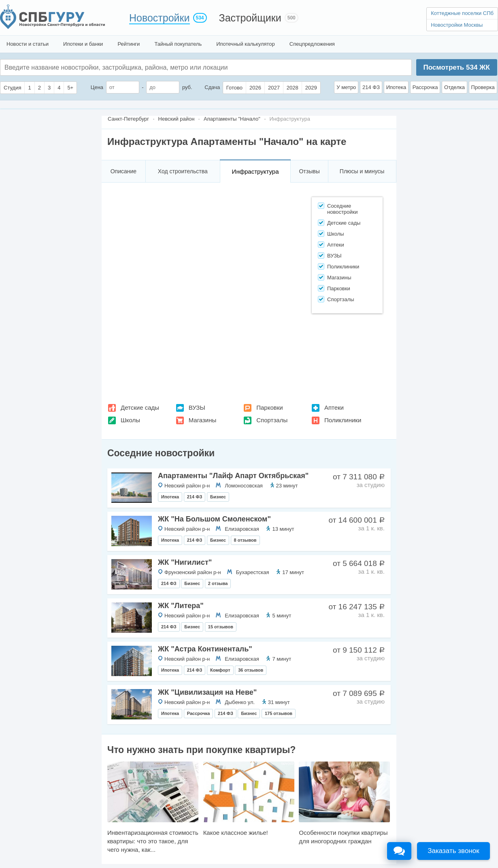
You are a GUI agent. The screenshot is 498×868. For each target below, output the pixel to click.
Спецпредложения (312, 44)
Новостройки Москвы (457, 25)
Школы (130, 420)
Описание (123, 171)
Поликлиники (343, 420)
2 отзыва (218, 583)
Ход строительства (183, 171)
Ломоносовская (244, 486)
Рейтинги (129, 44)
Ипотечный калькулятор (246, 44)
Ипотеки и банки (83, 44)
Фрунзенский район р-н (193, 572)
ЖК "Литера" (181, 606)
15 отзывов (221, 627)
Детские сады (140, 407)
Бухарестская (253, 572)
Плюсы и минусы (362, 171)
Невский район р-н (187, 486)
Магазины (203, 420)
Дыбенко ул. (240, 702)
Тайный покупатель (178, 44)
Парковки (269, 407)
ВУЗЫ (197, 407)
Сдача (212, 87)
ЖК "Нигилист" (185, 562)
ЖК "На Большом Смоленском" (214, 519)
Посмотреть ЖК (456, 67)
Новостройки (160, 18)
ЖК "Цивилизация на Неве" (207, 692)
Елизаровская (242, 529)
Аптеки (334, 407)
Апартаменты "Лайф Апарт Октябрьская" (233, 476)
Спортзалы (272, 420)
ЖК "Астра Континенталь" (205, 649)
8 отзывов (245, 540)
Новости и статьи (28, 44)
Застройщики (250, 18)
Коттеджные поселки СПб (462, 13)
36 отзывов (251, 670)
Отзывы (309, 171)
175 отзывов (279, 713)
